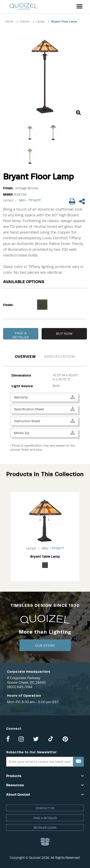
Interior (25, 22)
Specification (59, 357)
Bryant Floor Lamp (64, 22)
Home (9, 22)
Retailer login (45, 828)
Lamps (40, 22)
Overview (25, 357)
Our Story (45, 646)
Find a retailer (45, 818)
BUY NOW (64, 334)
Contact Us (45, 808)
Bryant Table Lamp (45, 557)
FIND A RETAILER (21, 335)
